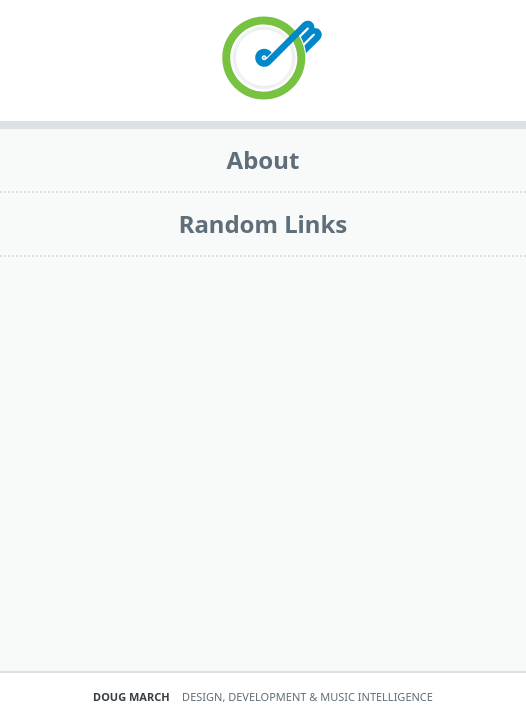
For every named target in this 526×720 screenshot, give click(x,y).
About (263, 159)
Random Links (263, 223)
